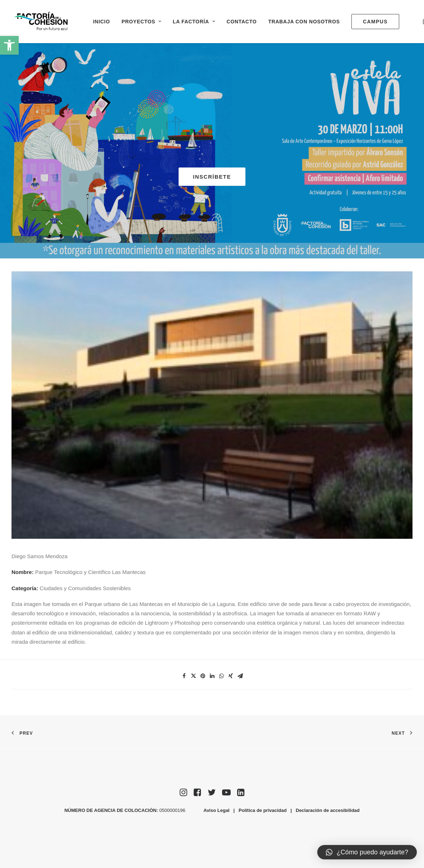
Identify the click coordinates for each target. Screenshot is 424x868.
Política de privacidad (263, 810)
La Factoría (194, 22)
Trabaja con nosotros (304, 22)
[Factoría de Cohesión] (41, 21)
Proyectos (141, 22)
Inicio (102, 22)
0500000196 (173, 810)
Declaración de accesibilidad (328, 810)
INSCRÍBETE (212, 177)
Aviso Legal (216, 810)
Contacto (242, 22)
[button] (9, 45)
